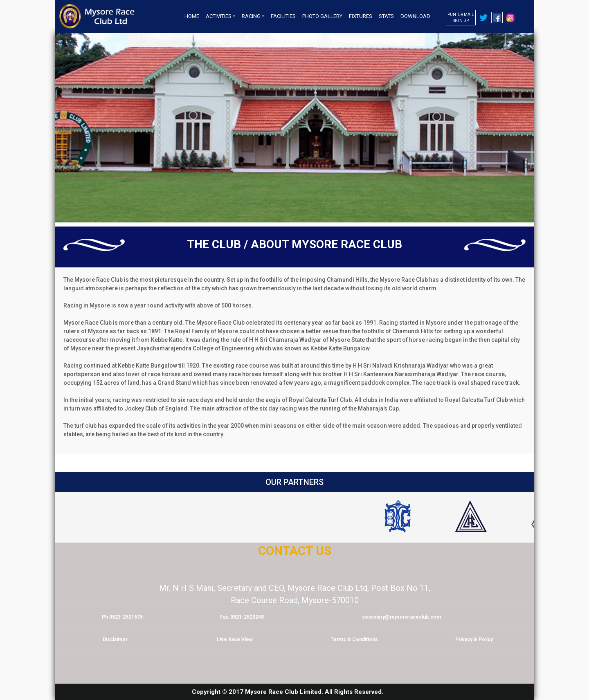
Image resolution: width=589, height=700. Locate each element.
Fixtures (361, 16)
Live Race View (235, 639)
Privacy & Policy (474, 639)
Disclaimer (115, 639)
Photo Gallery (322, 16)
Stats (386, 16)
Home (192, 16)
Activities (219, 16)
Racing (251, 16)
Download (415, 16)
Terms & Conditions (354, 639)
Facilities (283, 16)
